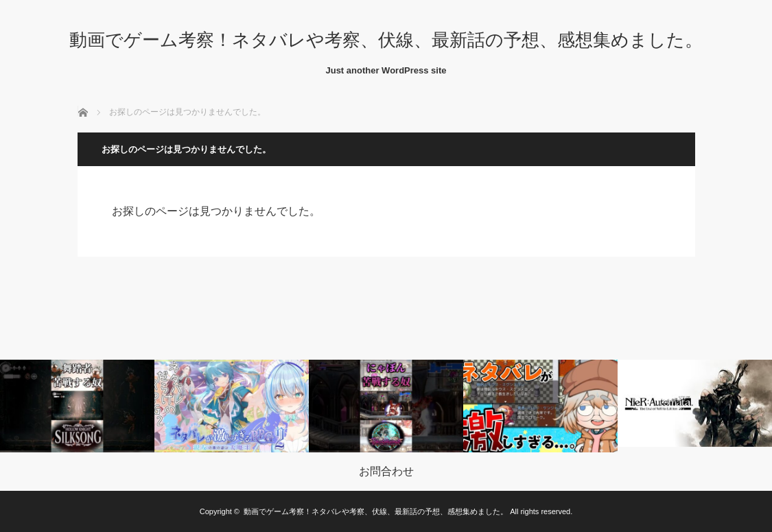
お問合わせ (386, 472)
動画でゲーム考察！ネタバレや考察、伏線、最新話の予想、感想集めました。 (386, 40)
